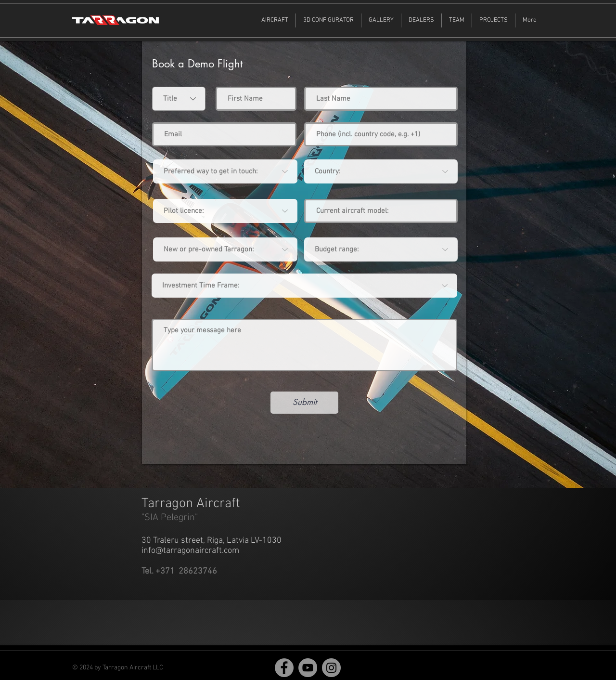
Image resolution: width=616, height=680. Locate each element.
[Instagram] (331, 668)
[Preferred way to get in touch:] (225, 171)
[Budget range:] (381, 249)
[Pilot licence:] (225, 211)
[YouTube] (308, 668)
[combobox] (381, 171)
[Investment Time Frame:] (304, 286)
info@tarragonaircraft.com (190, 551)
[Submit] (304, 403)
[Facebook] (284, 668)
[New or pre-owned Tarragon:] (225, 249)
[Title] (179, 99)
